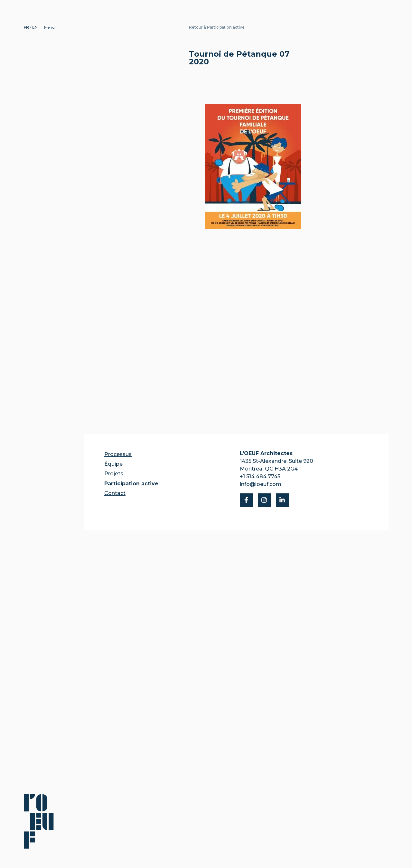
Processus (118, 454)
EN (35, 27)
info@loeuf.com (261, 484)
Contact (115, 493)
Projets (114, 474)
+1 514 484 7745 (260, 476)
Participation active (131, 484)
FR (27, 27)
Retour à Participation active (217, 27)
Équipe (113, 464)
